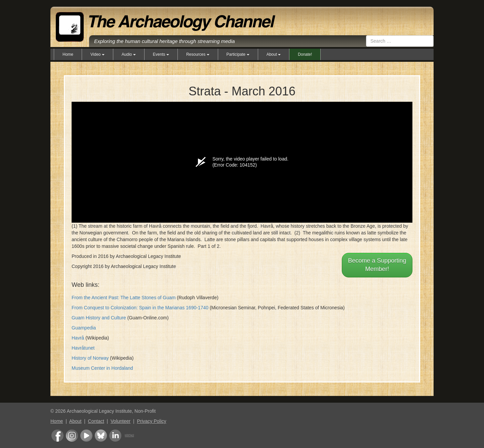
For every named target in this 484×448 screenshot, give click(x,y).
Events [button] (161, 54)
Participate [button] (238, 54)
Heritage (129, 436)
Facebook (57, 436)
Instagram (72, 436)
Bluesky (101, 436)
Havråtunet (83, 348)
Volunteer (120, 421)
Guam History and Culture (99, 318)
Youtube (86, 436)
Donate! (305, 54)
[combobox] (400, 41)
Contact (96, 421)
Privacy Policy (151, 421)
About (75, 421)
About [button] (274, 54)
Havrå (78, 338)
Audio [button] (129, 54)
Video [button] (97, 54)
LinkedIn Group (115, 436)
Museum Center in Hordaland (102, 368)
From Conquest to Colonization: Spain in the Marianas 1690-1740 (140, 308)
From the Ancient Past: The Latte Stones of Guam (124, 298)
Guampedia (84, 328)
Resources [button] (198, 54)
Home (68, 54)
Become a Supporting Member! (377, 265)
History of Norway (90, 358)
